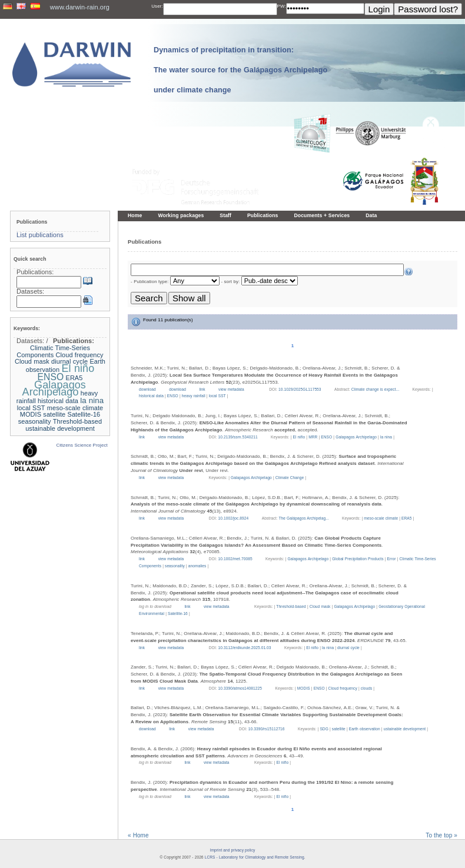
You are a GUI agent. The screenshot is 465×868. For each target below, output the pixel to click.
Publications (263, 215)
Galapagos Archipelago (356, 437)
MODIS (304, 688)
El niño (299, 437)
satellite (339, 729)
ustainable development (405, 729)
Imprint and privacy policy (233, 850)
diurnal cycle (348, 648)
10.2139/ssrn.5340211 (238, 437)
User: (157, 6)
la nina (386, 437)
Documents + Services (322, 215)
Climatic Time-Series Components (53, 351)
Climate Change (290, 478)
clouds (367, 688)
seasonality (175, 566)
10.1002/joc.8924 (234, 518)
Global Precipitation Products (358, 559)
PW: (282, 6)
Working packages (181, 215)
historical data (151, 396)
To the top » (441, 835)
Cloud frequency (343, 688)
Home (135, 215)
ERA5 (407, 518)
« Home (138, 835)
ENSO (173, 396)
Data (371, 215)
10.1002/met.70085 (235, 559)
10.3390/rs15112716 (267, 729)
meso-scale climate (381, 518)
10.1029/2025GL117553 (300, 389)
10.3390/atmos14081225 (240, 688)
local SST (217, 396)
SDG (324, 729)
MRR (313, 437)
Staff (225, 215)
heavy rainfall (194, 396)
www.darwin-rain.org (80, 7)
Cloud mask (320, 606)
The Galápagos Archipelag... (304, 518)
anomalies (197, 566)
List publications (40, 235)
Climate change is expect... (376, 389)
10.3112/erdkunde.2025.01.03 (245, 648)
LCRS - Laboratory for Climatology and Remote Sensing (255, 857)
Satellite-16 (178, 613)
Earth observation (365, 729)
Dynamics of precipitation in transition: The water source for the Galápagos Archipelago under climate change (240, 70)
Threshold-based (291, 606)
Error (392, 559)
